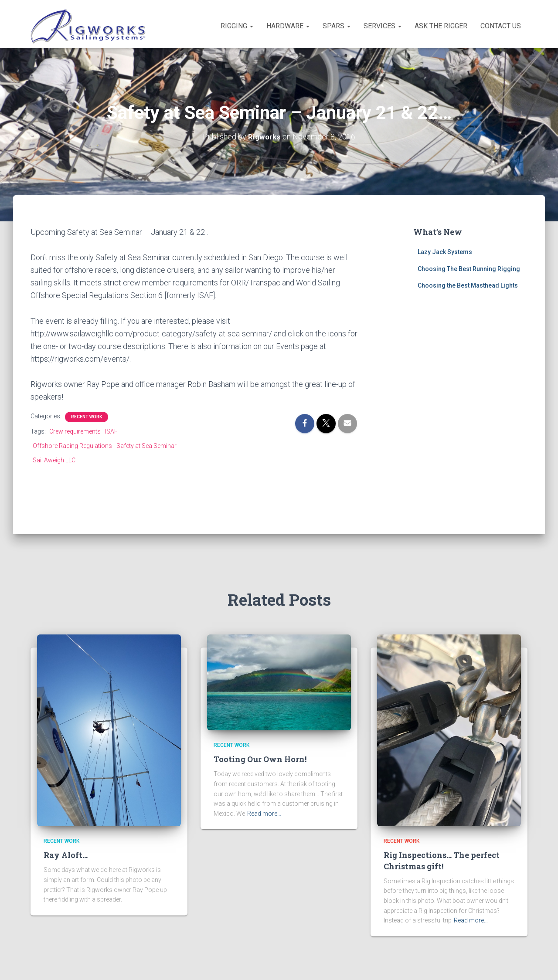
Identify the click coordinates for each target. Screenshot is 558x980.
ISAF (111, 431)
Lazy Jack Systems (445, 252)
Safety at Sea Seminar (146, 446)
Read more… (264, 814)
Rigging (237, 26)
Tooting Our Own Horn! (260, 759)
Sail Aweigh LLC (54, 460)
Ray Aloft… (66, 855)
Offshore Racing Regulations (72, 446)
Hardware (288, 26)
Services (383, 26)
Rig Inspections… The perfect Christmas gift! (442, 860)
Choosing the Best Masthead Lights (468, 285)
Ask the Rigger (441, 26)
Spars (337, 26)
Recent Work (87, 417)
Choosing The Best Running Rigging (469, 269)
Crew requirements (75, 431)
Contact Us (501, 26)
